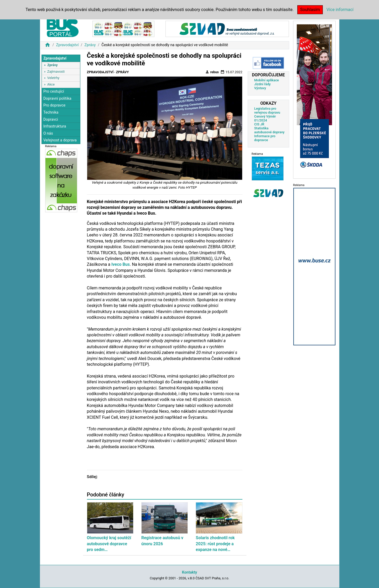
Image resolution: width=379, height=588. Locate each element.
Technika (51, 112)
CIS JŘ (259, 124)
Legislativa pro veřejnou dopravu (267, 110)
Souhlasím (310, 10)
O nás (48, 133)
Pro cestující (54, 91)
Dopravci (51, 120)
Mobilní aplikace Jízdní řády (267, 82)
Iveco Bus (121, 264)
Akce (51, 84)
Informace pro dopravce (265, 138)
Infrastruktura (55, 126)
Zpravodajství (67, 45)
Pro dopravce (54, 105)
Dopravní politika (57, 99)
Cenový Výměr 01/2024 (265, 118)
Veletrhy (53, 78)
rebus (212, 72)
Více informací (340, 10)
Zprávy (90, 45)
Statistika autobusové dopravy (269, 130)
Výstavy (260, 88)
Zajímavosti (56, 71)
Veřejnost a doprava (60, 140)
